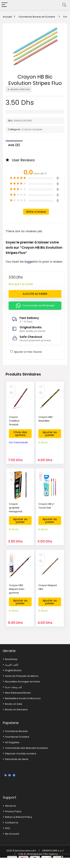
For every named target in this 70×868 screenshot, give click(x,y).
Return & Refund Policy (19, 817)
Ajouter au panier (35, 294)
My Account (12, 834)
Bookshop (11, 659)
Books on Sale (14, 704)
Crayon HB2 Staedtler (46, 419)
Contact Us (12, 823)
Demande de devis (17, 759)
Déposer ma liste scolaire (21, 754)
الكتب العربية (12, 665)
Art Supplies (12, 742)
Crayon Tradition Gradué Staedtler (15, 423)
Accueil (7, 17)
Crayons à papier (32, 129)
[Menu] (4, 5)
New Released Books (18, 693)
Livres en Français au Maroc (22, 676)
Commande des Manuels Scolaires (27, 748)
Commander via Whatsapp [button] (35, 305)
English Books (13, 670)
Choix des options (20, 434)
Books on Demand (16, 710)
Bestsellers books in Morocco (23, 698)
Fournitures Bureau (16, 731)
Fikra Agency (51, 854)
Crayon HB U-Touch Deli (47, 506)
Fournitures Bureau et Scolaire (37, 17)
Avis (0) (14, 145)
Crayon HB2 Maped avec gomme (17, 589)
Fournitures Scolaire (17, 737)
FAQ (7, 828)
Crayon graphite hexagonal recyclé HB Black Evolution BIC (18, 513)
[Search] (64, 5)
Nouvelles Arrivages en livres (22, 682)
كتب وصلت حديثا (13, 687)
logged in (31, 262)
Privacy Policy (13, 811)
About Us (10, 806)
